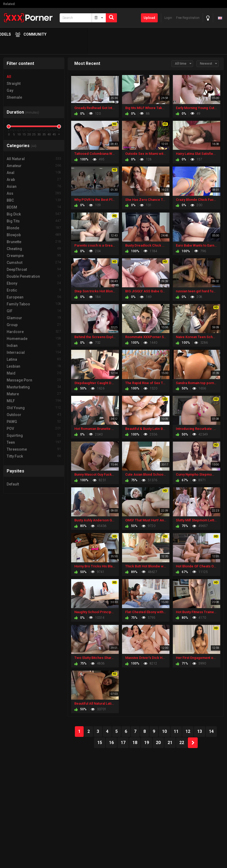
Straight (14, 84)
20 (158, 743)
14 (211, 731)
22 (182, 743)
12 (188, 731)
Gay (10, 90)
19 (147, 743)
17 (123, 743)
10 (164, 731)
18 (135, 743)
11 (176, 731)
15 (100, 743)
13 (200, 731)
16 (111, 743)
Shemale (14, 97)
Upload (149, 18)
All (9, 77)
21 (170, 743)
